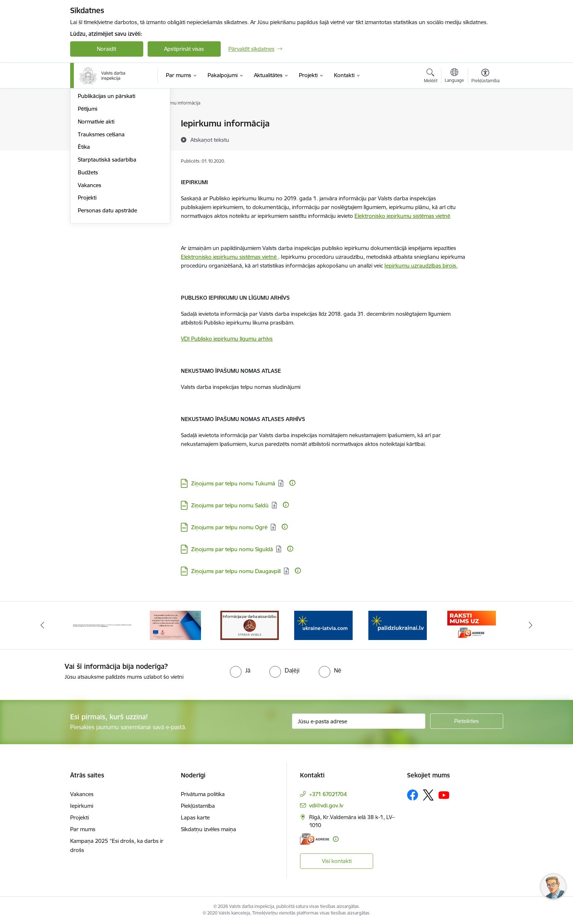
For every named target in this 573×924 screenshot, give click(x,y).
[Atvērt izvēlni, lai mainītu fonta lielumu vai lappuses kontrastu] (485, 77)
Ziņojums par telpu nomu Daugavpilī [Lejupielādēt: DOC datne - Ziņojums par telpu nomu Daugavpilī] (236, 571)
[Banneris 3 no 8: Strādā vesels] (250, 625)
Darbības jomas (97, 149)
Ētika (84, 226)
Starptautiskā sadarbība (107, 238)
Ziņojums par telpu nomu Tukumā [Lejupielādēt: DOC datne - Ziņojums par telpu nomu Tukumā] (233, 483)
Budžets (88, 251)
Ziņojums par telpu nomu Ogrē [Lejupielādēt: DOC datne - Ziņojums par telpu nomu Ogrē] (229, 527)
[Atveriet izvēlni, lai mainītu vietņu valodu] (454, 76)
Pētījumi (88, 187)
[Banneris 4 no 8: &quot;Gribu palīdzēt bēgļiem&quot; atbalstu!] (323, 625)
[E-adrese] (315, 839)
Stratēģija (89, 162)
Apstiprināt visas (184, 49)
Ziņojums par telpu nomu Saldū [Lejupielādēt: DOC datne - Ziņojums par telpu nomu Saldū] (230, 505)
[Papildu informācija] (292, 483)
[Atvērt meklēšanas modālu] (431, 77)
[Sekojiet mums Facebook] (413, 795)
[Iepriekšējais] (42, 625)
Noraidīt (107, 49)
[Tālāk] (531, 625)
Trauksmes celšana (101, 213)
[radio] (240, 670)
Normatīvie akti (96, 200)
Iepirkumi (82, 806)
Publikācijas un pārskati (107, 175)
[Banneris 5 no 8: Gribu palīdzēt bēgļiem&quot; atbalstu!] (398, 625)
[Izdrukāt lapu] (485, 120)
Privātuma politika (203, 794)
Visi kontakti (337, 861)
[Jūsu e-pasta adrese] (359, 721)
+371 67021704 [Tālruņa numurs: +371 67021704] (328, 794)
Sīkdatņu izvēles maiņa (208, 829)
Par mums (83, 829)
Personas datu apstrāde (107, 289)
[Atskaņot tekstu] (210, 140)
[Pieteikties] (467, 721)
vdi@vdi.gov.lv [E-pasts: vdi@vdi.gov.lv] (326, 805)
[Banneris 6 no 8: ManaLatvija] (472, 625)
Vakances (90, 264)
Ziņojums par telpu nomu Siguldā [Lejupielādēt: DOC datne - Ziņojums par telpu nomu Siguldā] (232, 549)
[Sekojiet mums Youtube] (444, 795)
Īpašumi (88, 137)
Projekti (87, 277)
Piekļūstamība (198, 806)
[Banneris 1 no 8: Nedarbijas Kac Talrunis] (102, 625)
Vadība (86, 124)
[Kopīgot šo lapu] (485, 139)
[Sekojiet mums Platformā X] (428, 795)
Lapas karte (195, 817)
